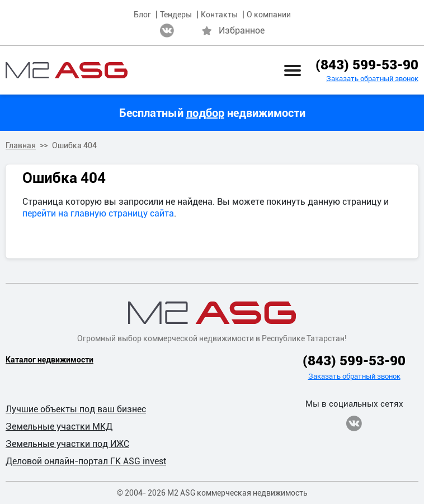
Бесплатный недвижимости (212, 113)
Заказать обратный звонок (372, 79)
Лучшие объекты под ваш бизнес (76, 409)
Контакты (219, 15)
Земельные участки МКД (59, 427)
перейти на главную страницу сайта (98, 213)
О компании (269, 15)
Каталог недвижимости (50, 360)
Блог (142, 15)
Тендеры (176, 15)
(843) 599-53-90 (367, 65)
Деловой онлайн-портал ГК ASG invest (86, 461)
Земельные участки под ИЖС (67, 444)
